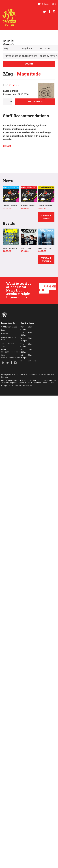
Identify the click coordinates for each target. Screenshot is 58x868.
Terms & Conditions (28, 374)
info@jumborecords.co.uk (12, 352)
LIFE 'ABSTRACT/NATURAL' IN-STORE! (11, 248)
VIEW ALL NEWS (46, 217)
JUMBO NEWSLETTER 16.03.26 (46, 206)
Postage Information (10, 374)
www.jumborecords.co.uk (12, 357)
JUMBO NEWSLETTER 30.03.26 (29, 206)
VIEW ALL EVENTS (46, 260)
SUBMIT (29, 64)
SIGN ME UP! (47, 288)
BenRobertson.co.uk (23, 386)
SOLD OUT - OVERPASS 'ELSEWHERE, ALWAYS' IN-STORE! (29, 248)
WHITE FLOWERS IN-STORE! (46, 248)
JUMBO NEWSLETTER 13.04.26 (11, 206)
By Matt (7, 146)
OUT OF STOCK (35, 102)
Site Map (5, 377)
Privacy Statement (46, 374)
